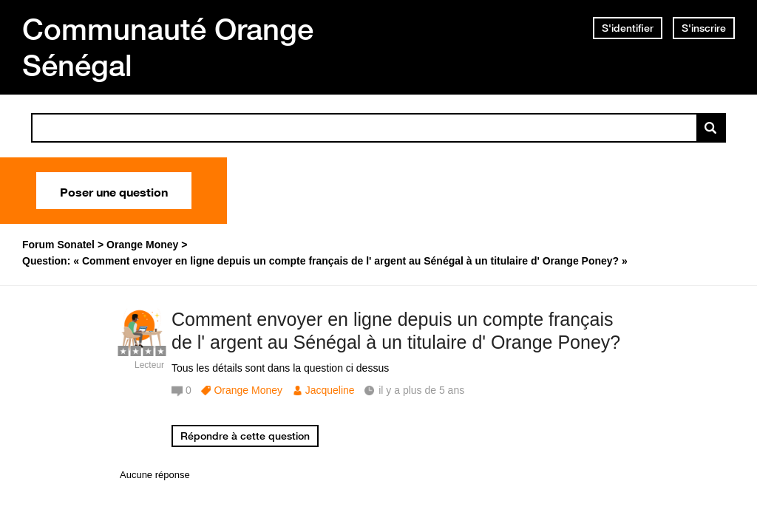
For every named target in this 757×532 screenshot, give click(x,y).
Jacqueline (330, 390)
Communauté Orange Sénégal (168, 47)
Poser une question (114, 191)
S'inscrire (704, 28)
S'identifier (628, 28)
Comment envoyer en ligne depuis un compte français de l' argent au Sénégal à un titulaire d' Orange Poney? (396, 331)
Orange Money (248, 390)
